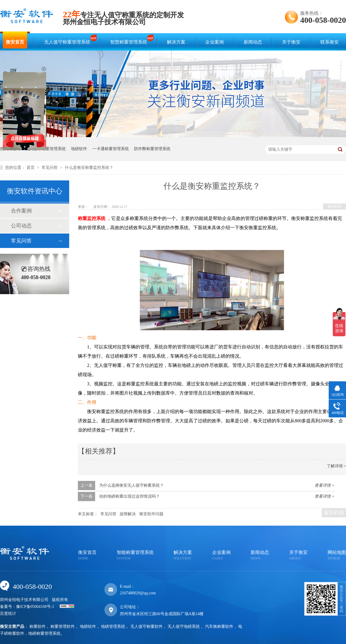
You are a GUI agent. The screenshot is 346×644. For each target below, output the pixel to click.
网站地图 (337, 556)
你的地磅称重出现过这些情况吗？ (129, 496)
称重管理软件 (63, 627)
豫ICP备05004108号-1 (35, 607)
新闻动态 (253, 42)
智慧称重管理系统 (130, 39)
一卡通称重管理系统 (111, 149)
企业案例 (215, 42)
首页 (31, 168)
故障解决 (128, 514)
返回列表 (334, 206)
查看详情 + (325, 485)
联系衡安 (330, 42)
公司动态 (21, 226)
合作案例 (21, 211)
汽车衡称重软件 (219, 627)
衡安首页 (15, 42)
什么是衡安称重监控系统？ (89, 168)
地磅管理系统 (113, 627)
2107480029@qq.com (138, 593)
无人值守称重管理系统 (69, 39)
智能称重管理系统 (135, 556)
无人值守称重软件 (146, 627)
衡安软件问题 (151, 514)
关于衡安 (291, 42)
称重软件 (37, 627)
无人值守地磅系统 (184, 627)
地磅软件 (79, 149)
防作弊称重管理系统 (152, 149)
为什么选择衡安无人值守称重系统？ (131, 485)
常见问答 (50, 168)
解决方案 (176, 42)
